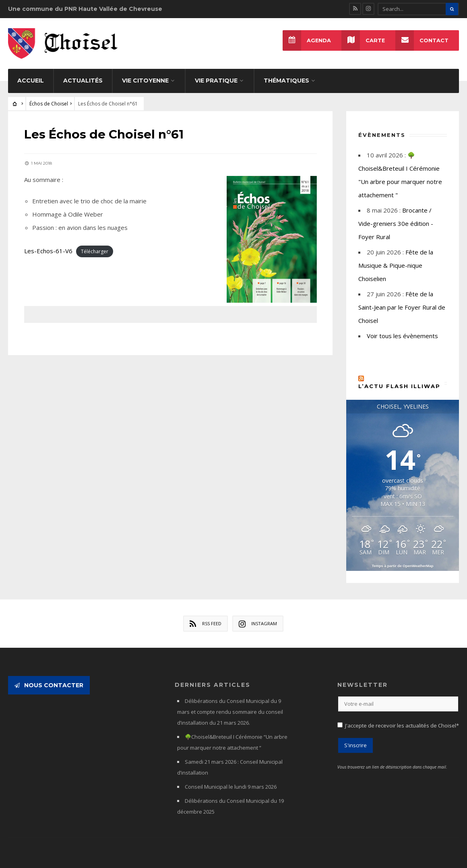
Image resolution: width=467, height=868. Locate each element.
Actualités (83, 78)
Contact (422, 40)
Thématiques (286, 78)
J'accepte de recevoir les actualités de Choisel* (402, 723)
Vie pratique (216, 78)
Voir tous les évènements (402, 333)
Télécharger (95, 248)
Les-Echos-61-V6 (48, 248)
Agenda (307, 40)
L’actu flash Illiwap (399, 383)
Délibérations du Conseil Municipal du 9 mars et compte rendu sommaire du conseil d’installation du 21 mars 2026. (230, 709)
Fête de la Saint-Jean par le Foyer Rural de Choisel (402, 304)
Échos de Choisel (49, 101)
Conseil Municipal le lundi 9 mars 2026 (231, 784)
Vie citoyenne (145, 78)
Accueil (31, 78)
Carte (363, 40)
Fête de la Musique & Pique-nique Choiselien (396, 262)
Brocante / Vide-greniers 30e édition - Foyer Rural (396, 221)
